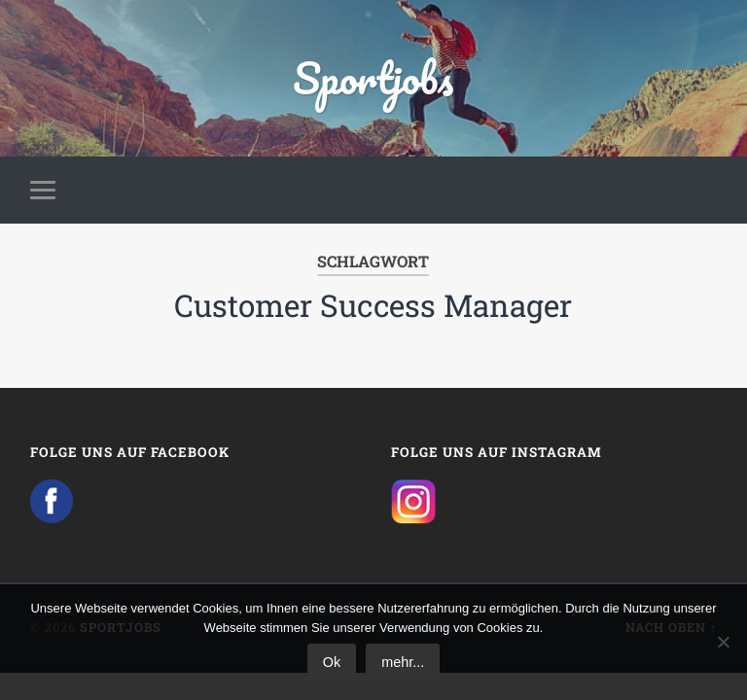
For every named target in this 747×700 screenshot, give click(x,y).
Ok (332, 662)
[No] (723, 642)
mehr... (403, 662)
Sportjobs (373, 77)
